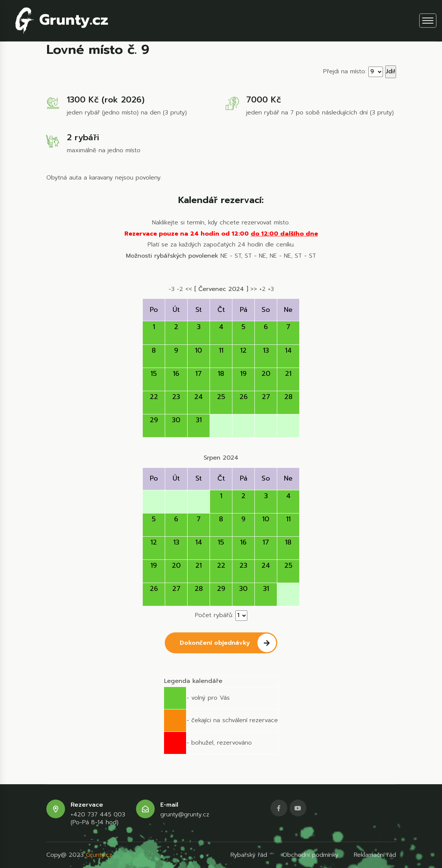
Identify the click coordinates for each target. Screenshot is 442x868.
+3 (271, 289)
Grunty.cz (62, 21)
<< (189, 289)
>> (254, 289)
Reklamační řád (375, 855)
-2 (180, 289)
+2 (262, 289)
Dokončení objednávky (228, 643)
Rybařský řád (249, 855)
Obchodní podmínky (310, 855)
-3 (171, 289)
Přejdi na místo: (345, 71)
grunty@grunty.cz (185, 815)
